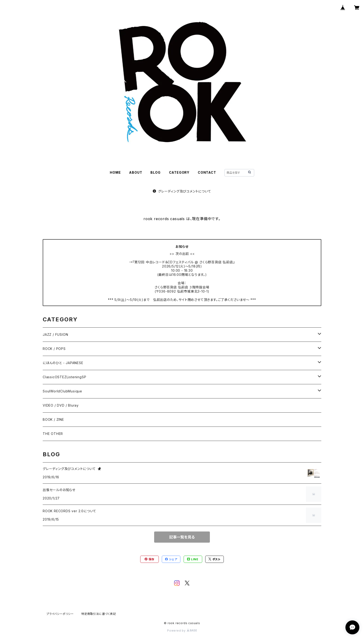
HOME (115, 172)
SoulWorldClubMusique (62, 391)
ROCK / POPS (54, 349)
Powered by (182, 631)
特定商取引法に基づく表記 (99, 614)
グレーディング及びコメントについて (182, 191)
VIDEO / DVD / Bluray (61, 405)
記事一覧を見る (182, 537)
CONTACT (207, 172)
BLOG (155, 172)
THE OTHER (53, 434)
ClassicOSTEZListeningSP (64, 377)
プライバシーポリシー (60, 614)
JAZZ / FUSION (55, 334)
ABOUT (136, 172)
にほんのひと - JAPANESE (63, 363)
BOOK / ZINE (53, 419)
